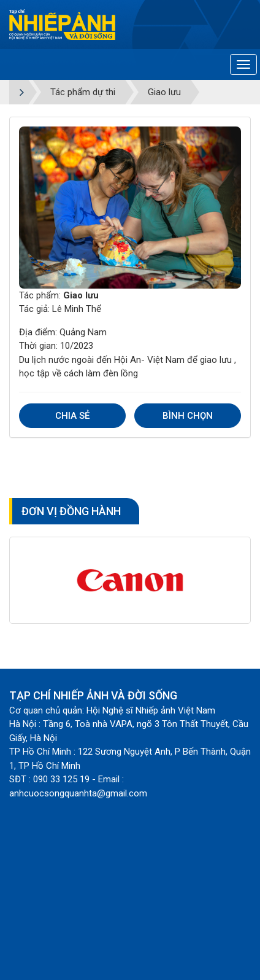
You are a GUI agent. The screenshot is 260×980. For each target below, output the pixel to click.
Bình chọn (188, 416)
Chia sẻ (72, 416)
